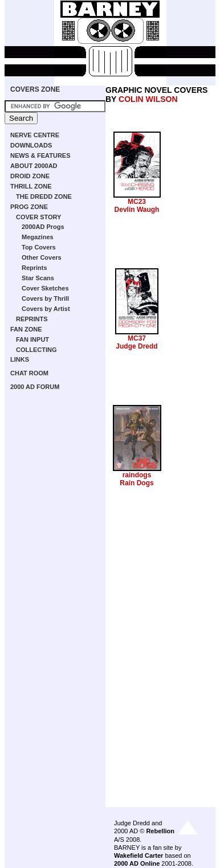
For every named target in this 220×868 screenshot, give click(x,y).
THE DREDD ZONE (44, 196)
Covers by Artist (46, 309)
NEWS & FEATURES (40, 155)
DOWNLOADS (31, 145)
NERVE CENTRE (35, 135)
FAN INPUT (32, 339)
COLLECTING (36, 350)
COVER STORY (38, 217)
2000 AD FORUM (35, 387)
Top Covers (39, 247)
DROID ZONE (30, 176)
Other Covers (42, 257)
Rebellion (160, 831)
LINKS (20, 359)
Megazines (38, 237)
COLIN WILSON (148, 99)
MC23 (137, 202)
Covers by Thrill (45, 298)
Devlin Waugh (137, 210)
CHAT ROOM (29, 373)
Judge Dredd (137, 346)
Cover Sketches (45, 288)
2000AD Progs (43, 227)
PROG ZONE (29, 207)
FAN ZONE (26, 329)
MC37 (137, 338)
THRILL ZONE (31, 186)
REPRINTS (32, 319)
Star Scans (38, 278)
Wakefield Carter (138, 855)
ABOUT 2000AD (34, 166)
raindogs (137, 475)
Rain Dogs (137, 483)
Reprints (34, 268)
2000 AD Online (137, 863)
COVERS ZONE (35, 89)
